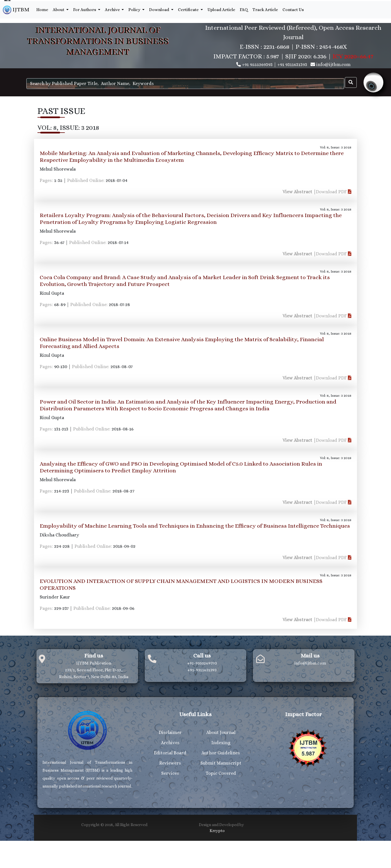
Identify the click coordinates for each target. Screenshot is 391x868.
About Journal (221, 732)
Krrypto (217, 831)
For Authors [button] (85, 10)
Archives (170, 743)
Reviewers (170, 763)
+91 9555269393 (257, 64)
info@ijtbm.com (333, 64)
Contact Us (293, 10)
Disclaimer (170, 732)
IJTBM (16, 10)
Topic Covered (221, 773)
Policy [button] (135, 10)
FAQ (244, 10)
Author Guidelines (221, 753)
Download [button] (160, 10)
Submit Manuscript (221, 763)
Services (170, 773)
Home (42, 10)
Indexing (221, 743)
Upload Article (221, 10)
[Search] (185, 84)
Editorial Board (170, 753)
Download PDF (334, 192)
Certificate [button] (189, 10)
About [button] (59, 10)
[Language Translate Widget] (7, 1)
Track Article (265, 10)
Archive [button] (113, 10)
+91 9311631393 (292, 64)
